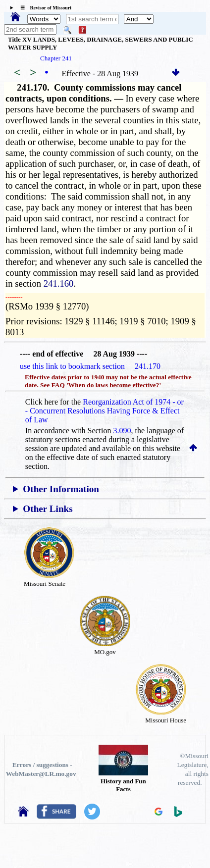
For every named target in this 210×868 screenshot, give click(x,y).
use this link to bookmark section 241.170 (90, 366)
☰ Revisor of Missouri (43, 8)
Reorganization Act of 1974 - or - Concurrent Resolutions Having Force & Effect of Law (105, 411)
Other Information (61, 489)
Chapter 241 (56, 58)
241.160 (59, 283)
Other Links (48, 509)
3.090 (122, 431)
